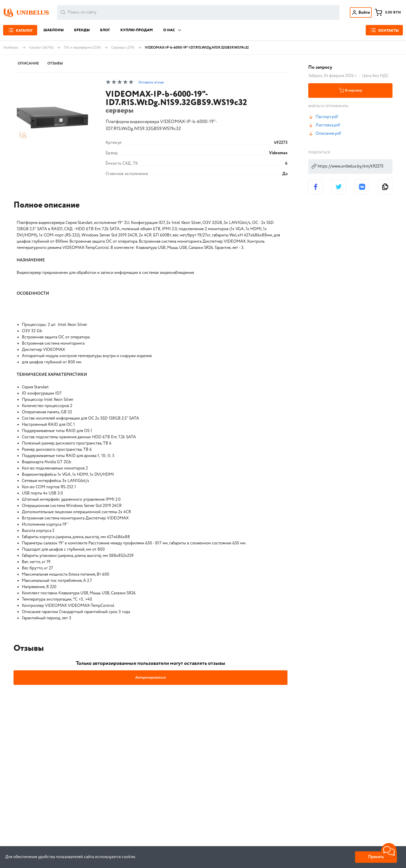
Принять (376, 857)
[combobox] (198, 12)
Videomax (278, 153)
